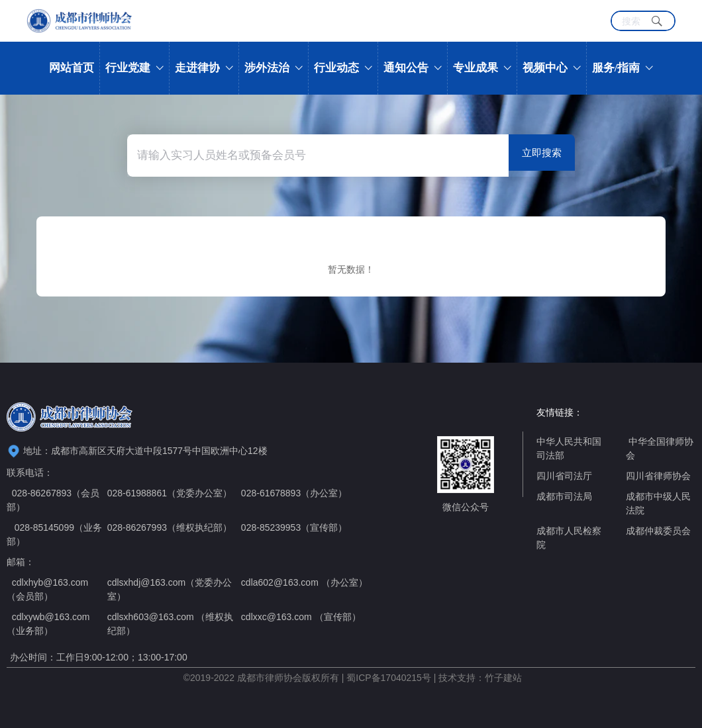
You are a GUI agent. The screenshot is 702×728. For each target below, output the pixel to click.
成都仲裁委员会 (658, 531)
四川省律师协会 (658, 476)
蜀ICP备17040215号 (389, 678)
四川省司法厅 (564, 476)
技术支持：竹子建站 (480, 678)
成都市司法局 (564, 496)
